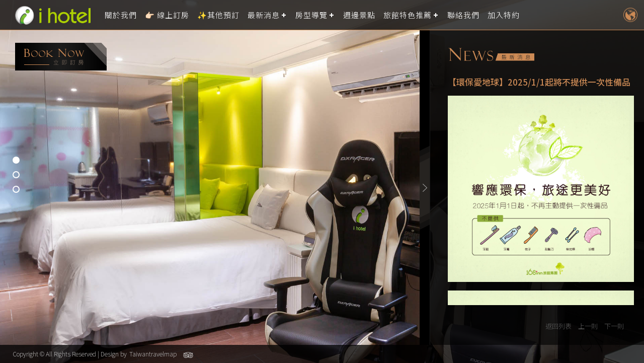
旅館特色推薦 (408, 15)
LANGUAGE (630, 15)
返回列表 (558, 326)
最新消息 (264, 15)
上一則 (588, 326)
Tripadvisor (188, 355)
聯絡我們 (463, 15)
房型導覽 (311, 15)
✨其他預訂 (218, 15)
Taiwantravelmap (153, 354)
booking (61, 57)
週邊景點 (359, 15)
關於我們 (121, 15)
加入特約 (504, 15)
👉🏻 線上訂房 (167, 15)
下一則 (614, 326)
